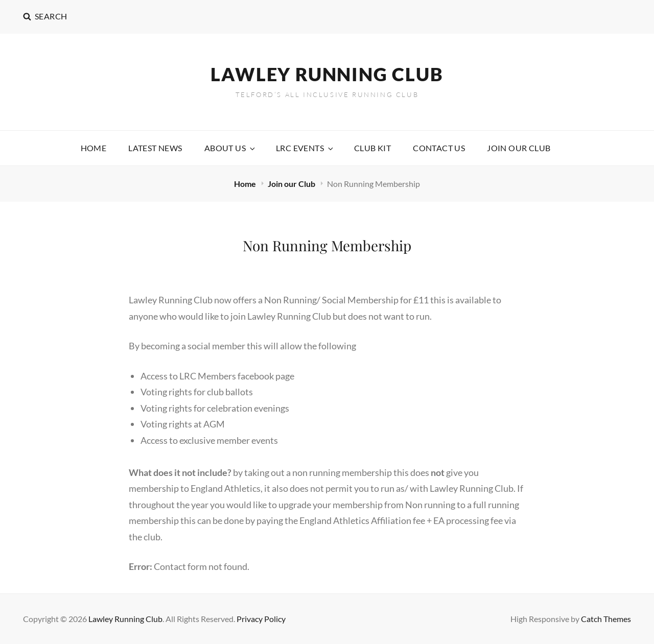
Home (94, 148)
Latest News (155, 148)
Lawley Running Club (327, 74)
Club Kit (372, 148)
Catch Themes (606, 619)
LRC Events (305, 148)
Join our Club (519, 148)
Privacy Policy (261, 619)
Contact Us (439, 148)
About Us (230, 148)
